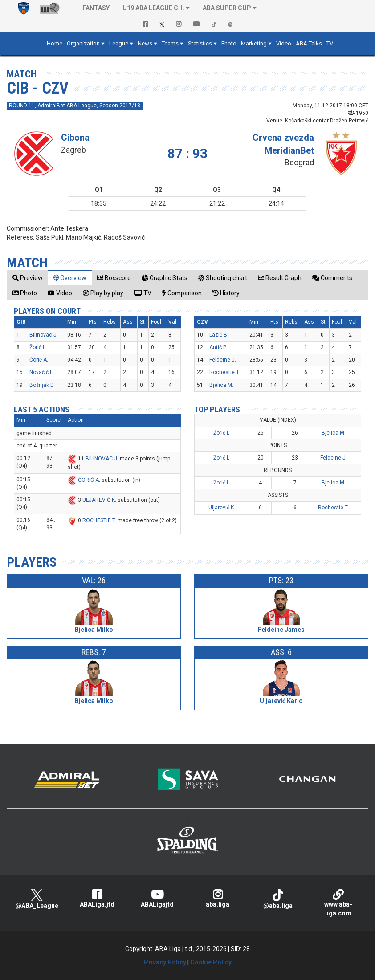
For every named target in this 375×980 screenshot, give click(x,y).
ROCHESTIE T (99, 520)
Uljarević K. (222, 508)
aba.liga (218, 898)
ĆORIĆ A (88, 480)
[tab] (28, 278)
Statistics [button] (200, 43)
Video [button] (284, 43)
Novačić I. (41, 372)
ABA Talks (309, 43)
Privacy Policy (165, 962)
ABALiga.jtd (97, 898)
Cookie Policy (211, 962)
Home (55, 43)
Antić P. (218, 347)
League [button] (119, 43)
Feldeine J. (223, 360)
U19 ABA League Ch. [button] (153, 8)
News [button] (145, 43)
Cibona (75, 138)
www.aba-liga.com (338, 903)
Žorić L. (38, 347)
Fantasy (96, 8)
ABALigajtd (157, 898)
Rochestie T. (225, 372)
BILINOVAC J (101, 459)
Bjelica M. (221, 385)
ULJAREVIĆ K (99, 500)
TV (330, 43)
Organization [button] (83, 43)
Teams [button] (170, 43)
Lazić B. (219, 335)
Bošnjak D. (42, 385)
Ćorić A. (39, 360)
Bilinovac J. (44, 335)
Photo (229, 43)
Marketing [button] (254, 43)
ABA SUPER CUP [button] (227, 8)
